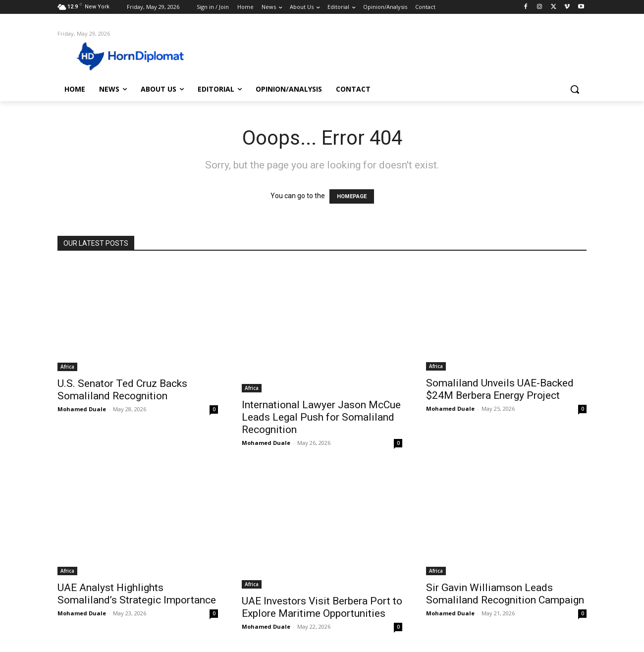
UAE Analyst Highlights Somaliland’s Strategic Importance (137, 594)
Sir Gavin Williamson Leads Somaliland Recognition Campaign (505, 594)
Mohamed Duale (82, 409)
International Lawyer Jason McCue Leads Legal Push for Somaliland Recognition (321, 417)
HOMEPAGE (352, 196)
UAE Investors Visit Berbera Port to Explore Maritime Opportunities (322, 607)
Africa (67, 367)
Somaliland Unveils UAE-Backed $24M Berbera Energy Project (500, 389)
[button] (575, 89)
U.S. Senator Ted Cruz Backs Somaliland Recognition (122, 390)
